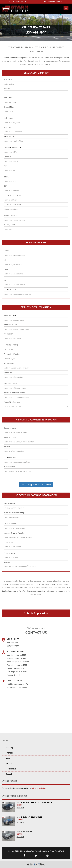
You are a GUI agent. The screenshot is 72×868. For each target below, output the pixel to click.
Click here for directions (54, 2)
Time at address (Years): (13, 195)
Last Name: (8, 98)
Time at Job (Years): (11, 345)
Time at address (10, 289)
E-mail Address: (10, 136)
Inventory (9, 748)
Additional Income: (11, 383)
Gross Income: (10, 363)
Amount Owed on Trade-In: (14, 533)
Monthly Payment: (11, 215)
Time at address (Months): (14, 204)
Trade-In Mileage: (11, 553)
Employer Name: (10, 315)
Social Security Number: (13, 147)
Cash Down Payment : (14, 513)
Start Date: (8, 372)
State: (6, 177)
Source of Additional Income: (15, 393)
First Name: (9, 79)
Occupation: (9, 334)
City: (6, 166)
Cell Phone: (8, 118)
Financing (9, 753)
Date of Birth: (9, 107)
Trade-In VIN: (9, 542)
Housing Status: (10, 225)
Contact (9, 774)
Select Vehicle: (10, 503)
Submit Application (36, 613)
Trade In (9, 764)
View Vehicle (20, 808)
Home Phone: (9, 127)
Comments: (9, 562)
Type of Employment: (12, 402)
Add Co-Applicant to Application (36, 484)
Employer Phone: (11, 325)
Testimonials (11, 769)
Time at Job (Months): (12, 354)
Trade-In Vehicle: (10, 524)
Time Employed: (10, 457)
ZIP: (6, 186)
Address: (8, 157)
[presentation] (20, 605)
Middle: (7, 89)
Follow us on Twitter (39, 788)
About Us (9, 758)
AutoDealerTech (29, 851)
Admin (62, 851)
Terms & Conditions (42, 851)
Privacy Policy (54, 851)
